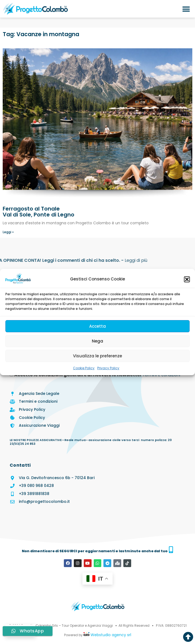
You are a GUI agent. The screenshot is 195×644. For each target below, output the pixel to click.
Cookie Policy (84, 368)
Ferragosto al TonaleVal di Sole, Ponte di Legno (39, 212)
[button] (187, 279)
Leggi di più (29, 260)
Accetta (97, 326)
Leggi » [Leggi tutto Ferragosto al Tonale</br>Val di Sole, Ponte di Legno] (8, 232)
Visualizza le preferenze (97, 356)
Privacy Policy (108, 368)
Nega (97, 341)
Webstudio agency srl (110, 635)
